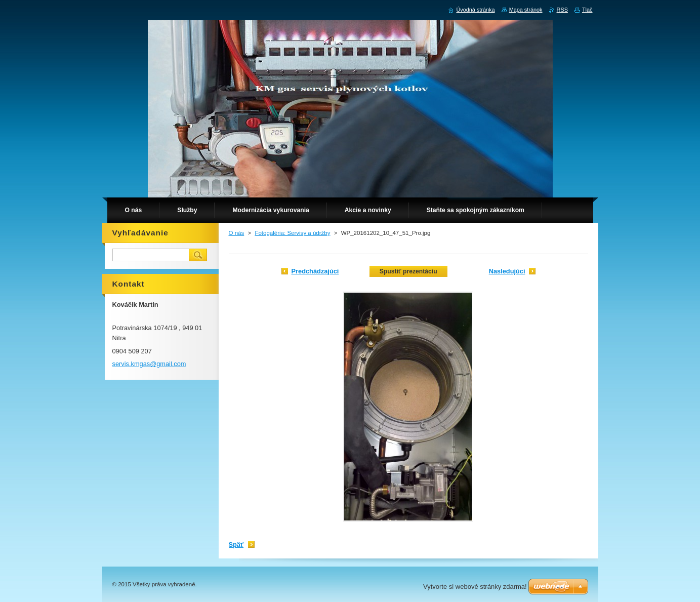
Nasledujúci (507, 271)
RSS (562, 10)
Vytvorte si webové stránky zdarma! (475, 587)
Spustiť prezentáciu (408, 271)
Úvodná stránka (475, 10)
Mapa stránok (526, 10)
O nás (237, 233)
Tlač (587, 10)
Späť (236, 545)
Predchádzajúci (315, 271)
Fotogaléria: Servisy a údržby (292, 233)
